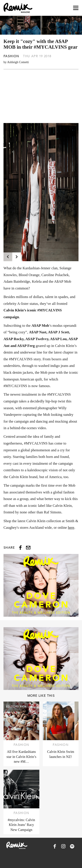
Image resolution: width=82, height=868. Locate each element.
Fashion (11, 56)
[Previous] (8, 257)
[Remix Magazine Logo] (18, 8)
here (71, 528)
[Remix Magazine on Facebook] (55, 846)
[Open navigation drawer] (76, 8)
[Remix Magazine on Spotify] (72, 846)
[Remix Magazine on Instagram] (63, 846)
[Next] (17, 257)
